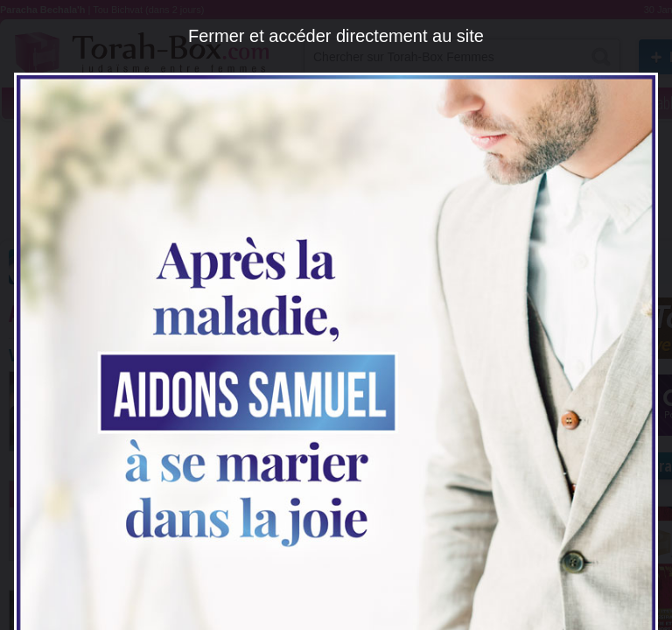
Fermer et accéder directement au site (336, 36)
